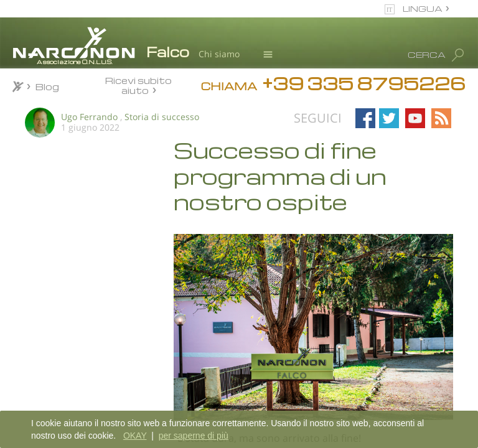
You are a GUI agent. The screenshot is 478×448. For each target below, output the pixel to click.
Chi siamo (219, 54)
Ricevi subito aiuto (138, 85)
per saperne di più (194, 436)
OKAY (135, 436)
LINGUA (423, 8)
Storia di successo (162, 117)
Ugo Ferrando (89, 117)
